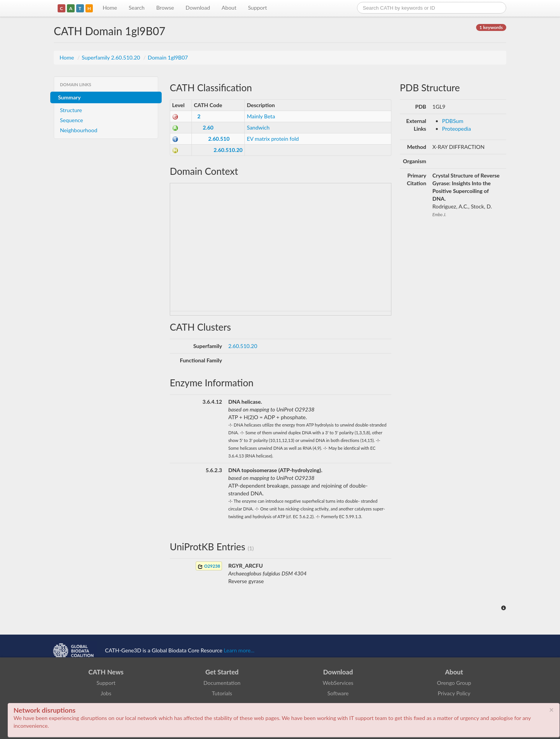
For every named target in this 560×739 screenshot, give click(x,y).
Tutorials (222, 693)
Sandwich (258, 127)
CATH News (106, 672)
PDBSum (453, 121)
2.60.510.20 (228, 150)
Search (137, 8)
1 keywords (491, 27)
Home (110, 8)
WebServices (338, 683)
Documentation (222, 683)
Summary (69, 97)
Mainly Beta (261, 116)
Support (257, 8)
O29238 (209, 566)
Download (198, 8)
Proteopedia (457, 129)
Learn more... (239, 650)
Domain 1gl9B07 (168, 57)
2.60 (208, 127)
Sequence (72, 120)
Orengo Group (454, 683)
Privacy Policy (454, 693)
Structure (71, 110)
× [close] (551, 710)
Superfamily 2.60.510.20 (112, 57)
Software (338, 693)
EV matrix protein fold (273, 139)
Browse (165, 8)
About (229, 8)
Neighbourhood (79, 130)
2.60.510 (219, 139)
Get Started (222, 672)
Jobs (106, 693)
